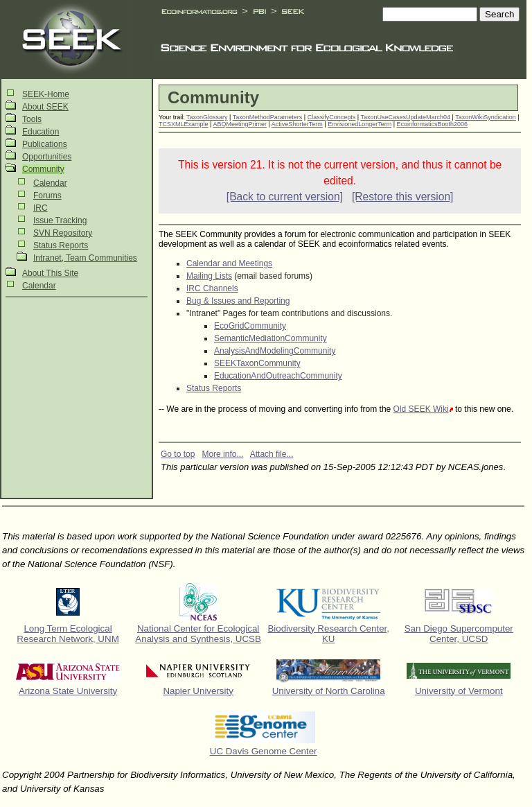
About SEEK (45, 107)
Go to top (178, 454)
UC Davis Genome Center (264, 751)
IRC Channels (212, 288)
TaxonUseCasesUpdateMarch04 (405, 117)
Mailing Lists (209, 276)
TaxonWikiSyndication (486, 117)
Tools (32, 119)
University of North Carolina (329, 691)
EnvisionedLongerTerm (360, 124)
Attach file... (272, 454)
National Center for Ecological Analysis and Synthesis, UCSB (198, 634)
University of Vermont (459, 691)
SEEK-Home (46, 94)
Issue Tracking (60, 220)
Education (41, 132)
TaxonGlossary (207, 117)
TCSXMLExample (184, 124)
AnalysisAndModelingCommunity (275, 351)
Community (43, 169)
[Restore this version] (402, 197)
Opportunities (47, 157)
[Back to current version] (285, 197)
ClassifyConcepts (332, 117)
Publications (45, 144)
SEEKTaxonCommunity (257, 363)
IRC (41, 208)
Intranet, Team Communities (85, 258)
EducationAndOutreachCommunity (278, 376)
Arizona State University (68, 691)
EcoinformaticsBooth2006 (433, 124)
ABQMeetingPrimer (240, 124)
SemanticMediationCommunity (271, 338)
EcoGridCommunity (250, 326)
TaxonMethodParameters (268, 117)
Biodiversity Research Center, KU (328, 634)
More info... (222, 454)
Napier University (198, 691)
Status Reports (61, 245)
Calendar (50, 183)
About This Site (50, 273)
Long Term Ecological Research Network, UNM (68, 634)
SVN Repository (63, 233)
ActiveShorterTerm (297, 124)
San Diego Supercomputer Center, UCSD (459, 634)
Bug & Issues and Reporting (238, 301)
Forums (47, 196)
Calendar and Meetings (229, 263)
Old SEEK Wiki (421, 409)
